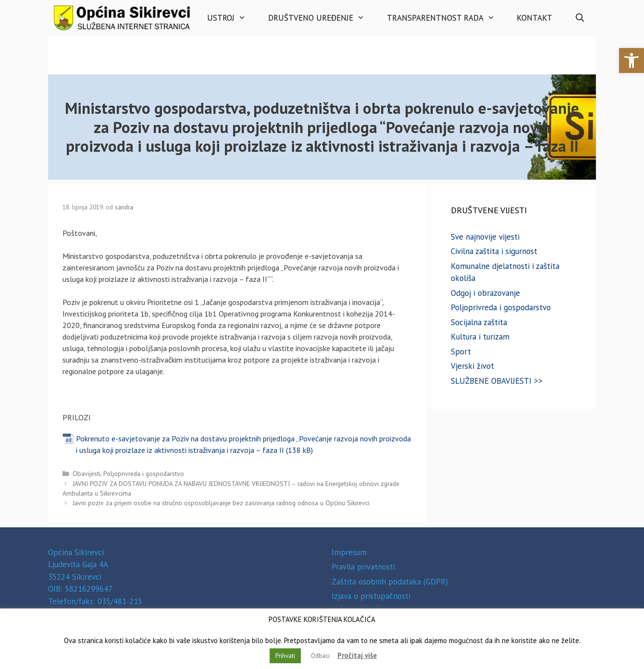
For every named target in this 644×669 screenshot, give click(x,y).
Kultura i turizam (480, 337)
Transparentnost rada (446, 18)
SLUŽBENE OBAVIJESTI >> (497, 381)
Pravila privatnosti (363, 567)
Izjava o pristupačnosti (371, 596)
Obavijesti (87, 474)
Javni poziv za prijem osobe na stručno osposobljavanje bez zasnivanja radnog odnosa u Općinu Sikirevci (221, 503)
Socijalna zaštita (479, 322)
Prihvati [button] (285, 656)
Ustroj (232, 18)
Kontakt (534, 18)
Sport (461, 352)
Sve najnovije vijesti (485, 237)
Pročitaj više (357, 655)
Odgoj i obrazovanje (485, 293)
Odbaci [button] (320, 656)
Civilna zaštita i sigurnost (494, 251)
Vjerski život (472, 366)
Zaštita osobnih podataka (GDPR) (390, 582)
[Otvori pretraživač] (580, 18)
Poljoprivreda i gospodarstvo (144, 474)
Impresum (349, 552)
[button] (632, 61)
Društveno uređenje (322, 18)
